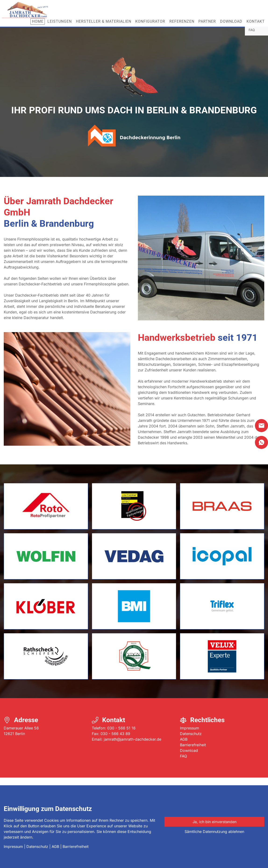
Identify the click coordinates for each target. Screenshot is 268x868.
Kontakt (256, 21)
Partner (207, 21)
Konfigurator (150, 21)
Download (231, 21)
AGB (184, 739)
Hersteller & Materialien (104, 21)
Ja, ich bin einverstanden (214, 822)
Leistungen (60, 21)
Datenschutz (191, 734)
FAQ (183, 756)
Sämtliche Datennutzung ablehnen (214, 832)
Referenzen (182, 21)
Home (38, 21)
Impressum (189, 728)
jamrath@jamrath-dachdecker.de (132, 739)
